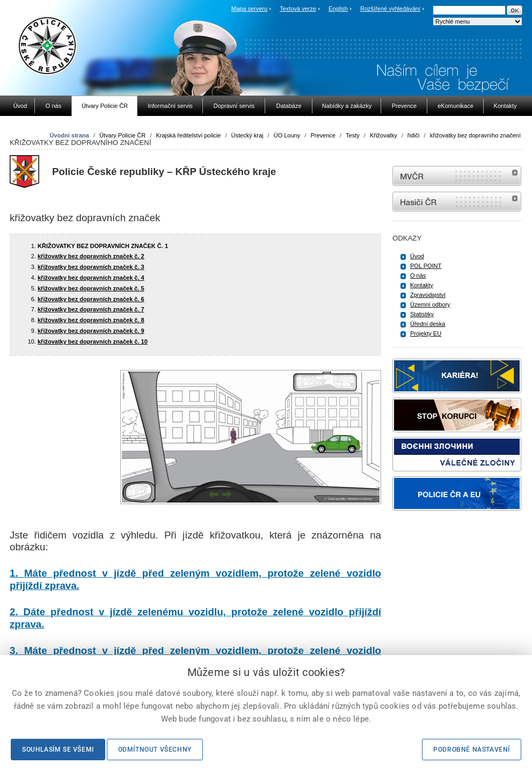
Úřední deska (428, 324)
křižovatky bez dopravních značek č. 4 (91, 278)
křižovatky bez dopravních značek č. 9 (91, 331)
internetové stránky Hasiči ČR (457, 202)
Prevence (323, 135)
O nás (418, 275)
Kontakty (422, 285)
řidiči (414, 135)
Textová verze (298, 9)
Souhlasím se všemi (58, 750)
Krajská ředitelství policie (188, 135)
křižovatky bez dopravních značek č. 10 (93, 341)
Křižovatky (384, 135)
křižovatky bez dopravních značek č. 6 (91, 299)
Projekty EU (426, 333)
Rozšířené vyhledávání (390, 9)
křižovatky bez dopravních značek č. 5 (91, 288)
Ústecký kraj (247, 135)
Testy (353, 135)
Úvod (417, 256)
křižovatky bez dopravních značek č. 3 (91, 267)
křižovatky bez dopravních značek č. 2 (91, 256)
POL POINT (426, 266)
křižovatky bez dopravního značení (475, 135)
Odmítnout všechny (155, 750)
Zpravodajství (428, 295)
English (338, 9)
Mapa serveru (249, 9)
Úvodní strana (69, 135)
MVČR (457, 176)
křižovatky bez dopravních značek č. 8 (91, 320)
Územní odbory (430, 304)
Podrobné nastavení (472, 750)
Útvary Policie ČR (122, 135)
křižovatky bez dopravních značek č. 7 (91, 309)
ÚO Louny (287, 135)
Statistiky (422, 314)
